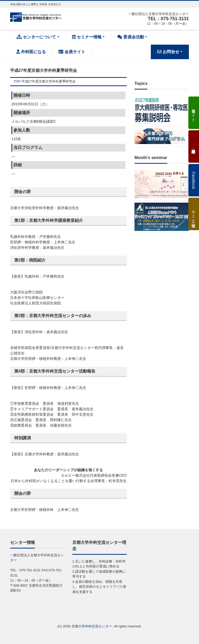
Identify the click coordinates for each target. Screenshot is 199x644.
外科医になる (31, 52)
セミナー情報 (87, 37)
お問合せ (168, 52)
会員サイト (72, 52)
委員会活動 (131, 37)
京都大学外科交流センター (92, 626)
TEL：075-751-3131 (168, 19)
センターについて (36, 37)
